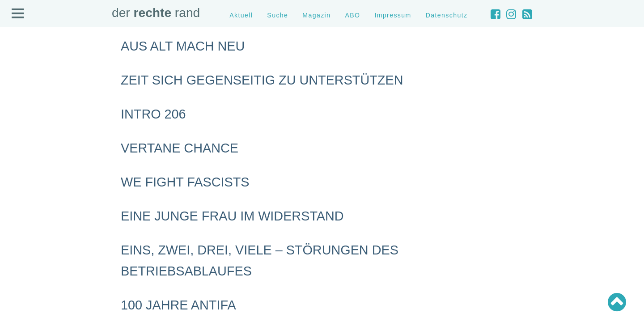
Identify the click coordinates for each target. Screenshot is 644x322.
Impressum (393, 15)
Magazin (316, 15)
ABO (352, 15)
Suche (278, 15)
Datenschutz (447, 15)
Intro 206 (153, 114)
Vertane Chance (180, 148)
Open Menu (18, 14)
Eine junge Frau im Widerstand (232, 216)
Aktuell (241, 15)
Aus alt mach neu (183, 46)
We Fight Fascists (185, 182)
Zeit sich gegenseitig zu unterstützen (262, 80)
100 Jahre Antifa (178, 305)
